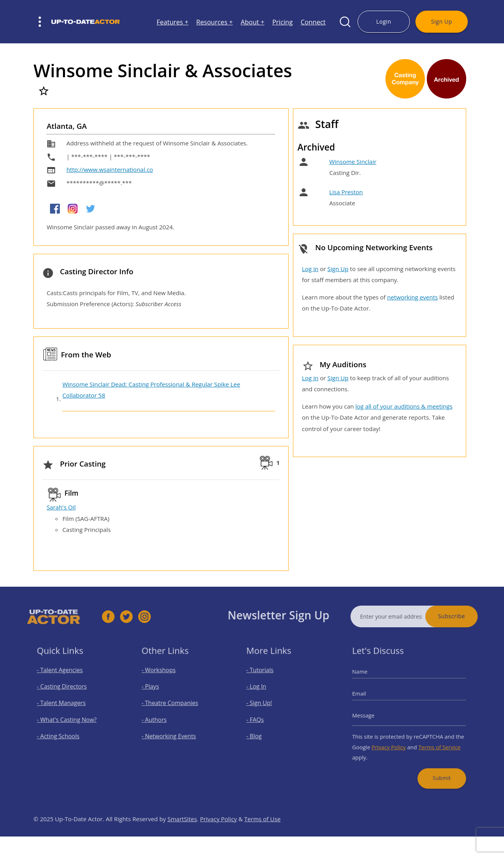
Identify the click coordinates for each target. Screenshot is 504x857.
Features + (173, 22)
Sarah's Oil (61, 507)
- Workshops (163, 678)
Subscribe (466, 616)
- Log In (261, 691)
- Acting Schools (62, 733)
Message (371, 716)
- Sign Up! (264, 705)
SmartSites (182, 834)
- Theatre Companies (172, 705)
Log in (310, 269)
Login (384, 21)
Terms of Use (262, 834)
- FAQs (260, 719)
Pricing (282, 22)
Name (368, 679)
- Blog (260, 733)
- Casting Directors (65, 691)
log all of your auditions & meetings (404, 406)
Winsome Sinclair (353, 162)
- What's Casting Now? (69, 719)
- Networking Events (171, 733)
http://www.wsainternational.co (110, 169)
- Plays (156, 691)
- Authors (159, 719)
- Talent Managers (64, 705)
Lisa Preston (346, 192)
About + (252, 22)
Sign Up (442, 21)
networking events (412, 297)
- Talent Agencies (63, 678)
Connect (313, 22)
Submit (436, 768)
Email (367, 697)
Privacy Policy (392, 742)
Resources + (214, 22)
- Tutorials (265, 678)
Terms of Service (435, 742)
